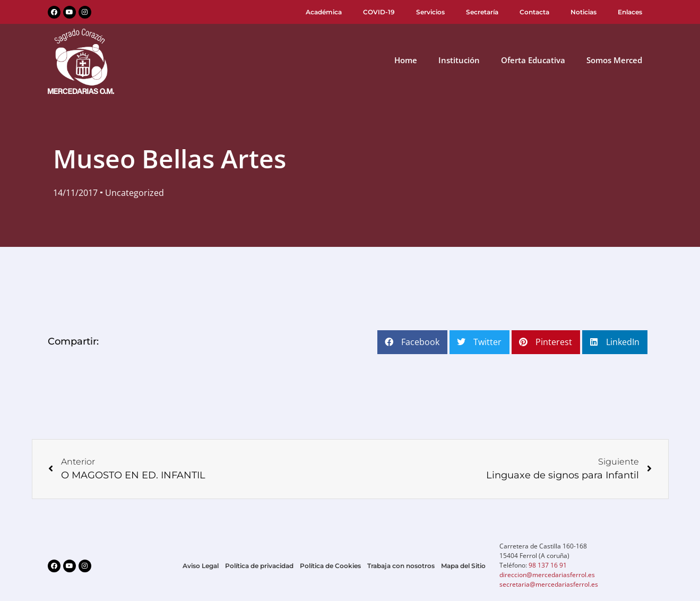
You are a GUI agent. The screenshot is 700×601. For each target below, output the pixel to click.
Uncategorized (135, 193)
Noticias (584, 12)
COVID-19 (379, 12)
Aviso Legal (201, 566)
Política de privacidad (259, 566)
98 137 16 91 (548, 565)
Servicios (430, 12)
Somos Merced (614, 60)
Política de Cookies (330, 566)
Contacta (534, 12)
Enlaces (630, 12)
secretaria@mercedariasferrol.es (549, 584)
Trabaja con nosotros (401, 566)
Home (406, 60)
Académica (324, 12)
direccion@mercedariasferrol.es (547, 575)
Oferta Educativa (533, 60)
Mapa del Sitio (463, 566)
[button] (412, 342)
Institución (459, 60)
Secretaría (482, 12)
